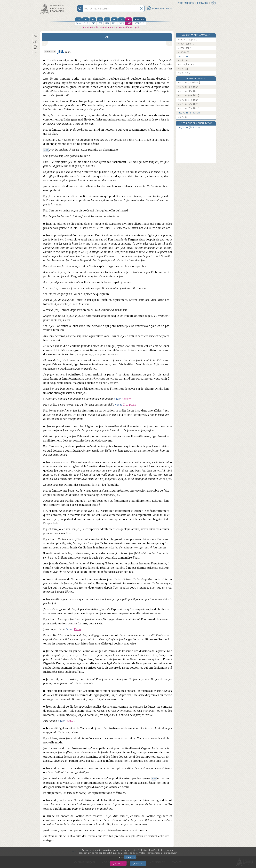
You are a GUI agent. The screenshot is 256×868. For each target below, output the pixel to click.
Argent (126, 399)
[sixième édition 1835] (114, 21)
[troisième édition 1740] (93, 21)
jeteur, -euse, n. (186, 44)
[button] (35, 36)
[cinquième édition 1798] (107, 21)
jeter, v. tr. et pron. (187, 40)
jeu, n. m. (183, 56)
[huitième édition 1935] (129, 21)
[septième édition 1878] (121, 21)
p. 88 (154, 779)
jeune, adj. (183, 69)
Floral (70, 721)
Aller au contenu (53, 3)
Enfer (78, 629)
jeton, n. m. (184, 52)
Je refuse (138, 863)
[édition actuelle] (139, 21)
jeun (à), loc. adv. (186, 64)
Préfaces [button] (202, 3)
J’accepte (118, 863)
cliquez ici (130, 857)
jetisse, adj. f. (184, 48)
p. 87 (46, 150)
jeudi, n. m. (183, 60)
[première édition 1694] (78, 21)
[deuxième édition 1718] (86, 21)
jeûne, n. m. (184, 73)
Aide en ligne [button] (186, 3)
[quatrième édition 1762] (100, 21)
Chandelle (129, 405)
